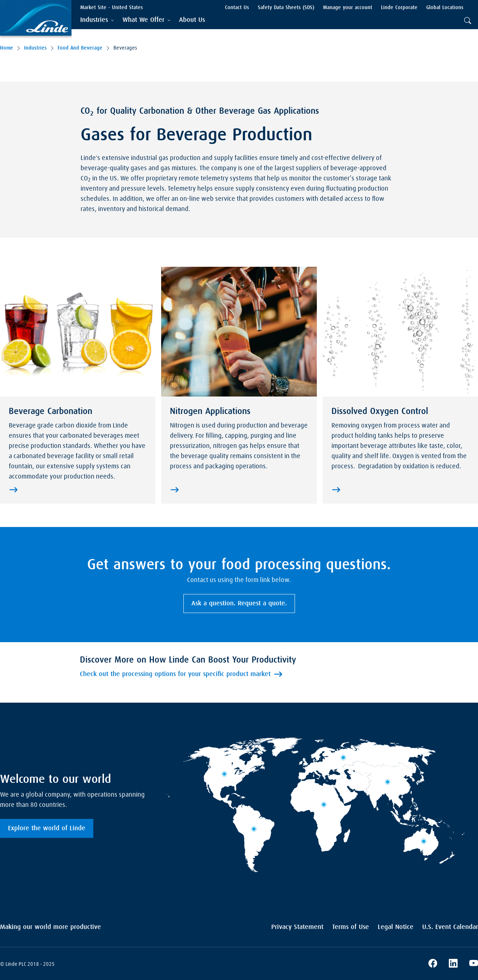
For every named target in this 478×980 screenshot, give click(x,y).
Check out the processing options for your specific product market (175, 674)
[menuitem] (192, 20)
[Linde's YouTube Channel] (474, 964)
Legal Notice (396, 927)
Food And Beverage (80, 48)
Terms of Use (351, 927)
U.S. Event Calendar (450, 927)
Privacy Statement (297, 927)
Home (7, 48)
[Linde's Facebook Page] (433, 964)
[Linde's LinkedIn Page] (453, 964)
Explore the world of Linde (47, 828)
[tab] (97, 20)
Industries (35, 48)
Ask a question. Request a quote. (239, 604)
